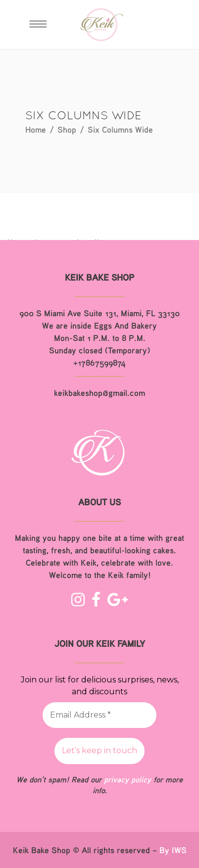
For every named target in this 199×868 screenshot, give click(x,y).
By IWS (173, 850)
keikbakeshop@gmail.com (99, 393)
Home (36, 129)
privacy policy (127, 779)
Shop (67, 129)
